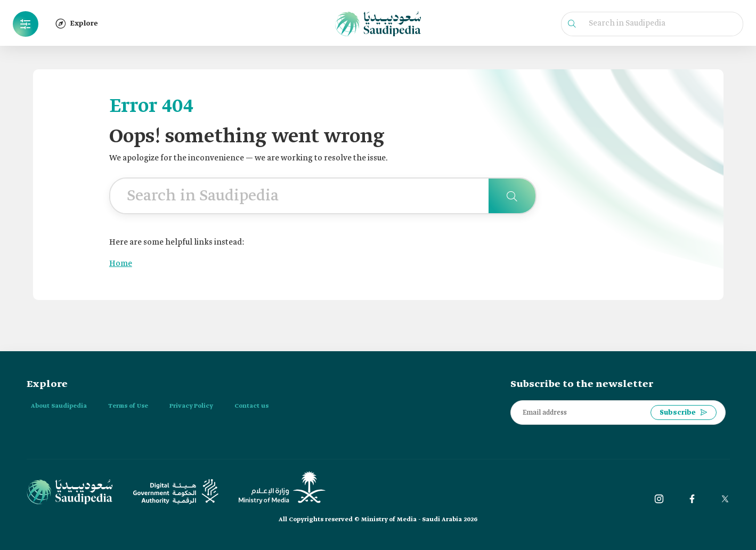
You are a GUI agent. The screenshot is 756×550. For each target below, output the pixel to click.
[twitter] (725, 499)
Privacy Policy (191, 406)
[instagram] (659, 499)
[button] (26, 24)
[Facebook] (692, 499)
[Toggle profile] (26, 24)
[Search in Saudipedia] (512, 196)
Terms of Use (128, 406)
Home (121, 264)
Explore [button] (77, 23)
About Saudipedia (59, 406)
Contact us (251, 406)
